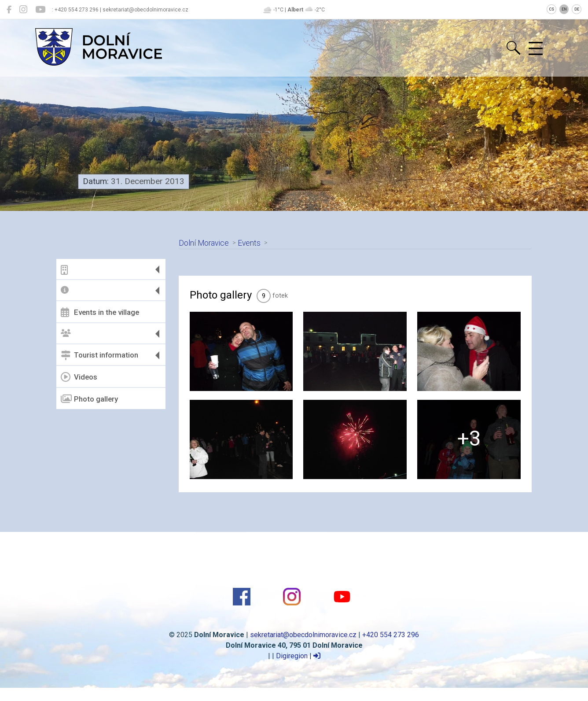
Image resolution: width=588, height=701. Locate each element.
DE (577, 9)
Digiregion (292, 656)
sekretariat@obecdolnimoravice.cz (303, 635)
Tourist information (99, 355)
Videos (79, 377)
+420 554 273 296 (391, 635)
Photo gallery (89, 399)
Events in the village (100, 312)
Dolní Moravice (204, 243)
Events (249, 243)
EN (564, 9)
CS (551, 9)
